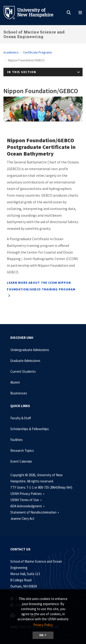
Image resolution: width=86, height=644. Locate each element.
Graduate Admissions (25, 361)
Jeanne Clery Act (22, 518)
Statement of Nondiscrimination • (35, 512)
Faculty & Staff (21, 418)
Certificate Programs (38, 52)
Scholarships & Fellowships (30, 429)
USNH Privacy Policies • (28, 494)
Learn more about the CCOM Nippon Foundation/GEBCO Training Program (41, 286)
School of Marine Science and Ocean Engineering (34, 34)
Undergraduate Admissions (30, 350)
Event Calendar (21, 461)
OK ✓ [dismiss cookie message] (43, 635)
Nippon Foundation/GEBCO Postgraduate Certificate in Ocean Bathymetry (41, 147)
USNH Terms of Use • (26, 500)
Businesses (19, 393)
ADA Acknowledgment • (28, 506)
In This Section (22, 72)
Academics (11, 52)
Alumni (15, 382)
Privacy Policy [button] (43, 625)
